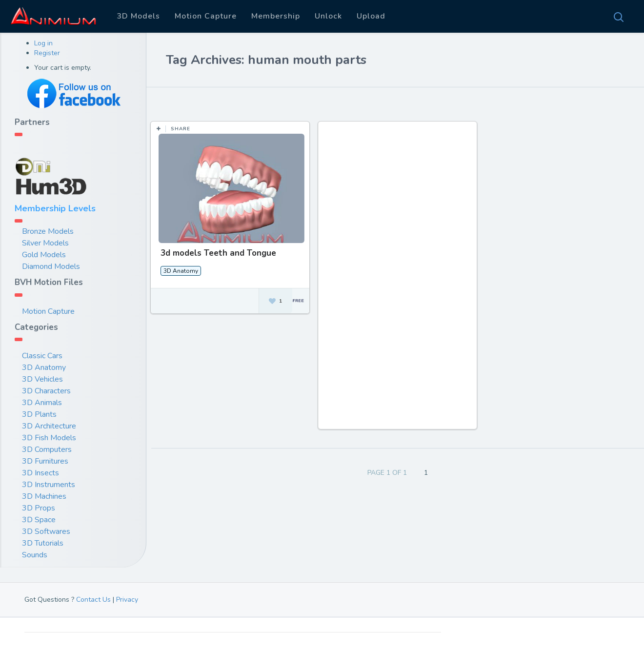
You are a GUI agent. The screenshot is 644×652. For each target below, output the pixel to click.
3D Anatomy (44, 367)
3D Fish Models (49, 438)
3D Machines (44, 496)
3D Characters (46, 391)
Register (47, 53)
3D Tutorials (43, 543)
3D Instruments (49, 485)
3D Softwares (46, 531)
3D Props (39, 508)
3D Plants (39, 414)
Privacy (127, 600)
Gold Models (44, 255)
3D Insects (40, 473)
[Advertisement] (398, 280)
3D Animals (42, 403)
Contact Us (93, 600)
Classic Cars (42, 356)
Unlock (328, 16)
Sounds (35, 555)
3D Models (138, 16)
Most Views (270, 102)
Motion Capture (206, 16)
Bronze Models (48, 231)
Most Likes (215, 102)
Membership (276, 16)
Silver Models (45, 243)
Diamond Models (51, 266)
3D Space (39, 520)
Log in (43, 43)
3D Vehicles (42, 379)
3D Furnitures (45, 461)
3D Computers (47, 449)
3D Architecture (49, 426)
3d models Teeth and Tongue (218, 253)
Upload (371, 16)
